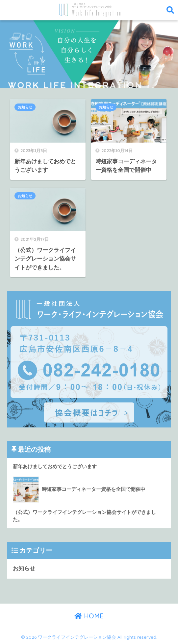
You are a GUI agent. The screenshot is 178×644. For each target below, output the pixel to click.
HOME (89, 616)
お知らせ (25, 107)
